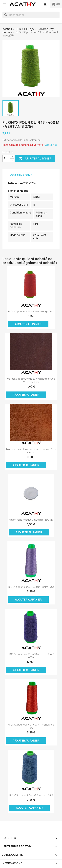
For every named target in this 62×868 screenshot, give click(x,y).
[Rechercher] (31, 15)
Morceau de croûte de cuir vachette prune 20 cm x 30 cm (31, 380)
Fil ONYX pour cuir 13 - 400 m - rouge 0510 (31, 311)
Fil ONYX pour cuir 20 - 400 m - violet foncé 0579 (31, 656)
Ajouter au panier (35, 159)
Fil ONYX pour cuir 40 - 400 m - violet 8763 (31, 587)
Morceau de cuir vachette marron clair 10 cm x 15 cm (31, 451)
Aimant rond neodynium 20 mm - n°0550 (31, 520)
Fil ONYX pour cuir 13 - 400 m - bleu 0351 (31, 795)
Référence (15, 183)
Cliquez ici (51, 145)
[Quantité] (6, 159)
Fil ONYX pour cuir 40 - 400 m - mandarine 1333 (31, 726)
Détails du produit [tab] (21, 175)
